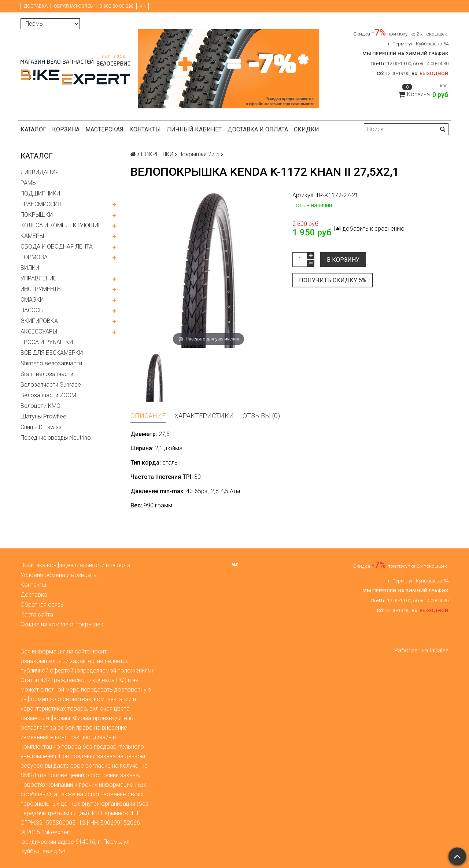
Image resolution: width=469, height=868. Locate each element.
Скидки (306, 129)
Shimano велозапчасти (51, 363)
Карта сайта (37, 614)
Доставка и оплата (258, 129)
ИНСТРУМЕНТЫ (41, 289)
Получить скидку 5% (333, 280)
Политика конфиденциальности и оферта (75, 565)
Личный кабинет (194, 129)
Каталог (33, 129)
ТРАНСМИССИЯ (41, 204)
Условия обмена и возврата (59, 575)
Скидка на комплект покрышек (62, 624)
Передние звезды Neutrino (56, 438)
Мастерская (104, 129)
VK (143, 6)
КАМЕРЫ (32, 236)
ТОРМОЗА (34, 257)
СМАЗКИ (32, 300)
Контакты (145, 129)
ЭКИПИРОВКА (39, 321)
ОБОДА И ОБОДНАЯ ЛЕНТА (57, 247)
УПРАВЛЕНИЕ (38, 278)
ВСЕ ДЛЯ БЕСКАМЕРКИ (52, 353)
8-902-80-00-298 (116, 6)
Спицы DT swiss (41, 427)
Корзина (66, 129)
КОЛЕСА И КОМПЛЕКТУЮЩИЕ (61, 225)
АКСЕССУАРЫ (39, 331)
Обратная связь (73, 6)
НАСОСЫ (32, 310)
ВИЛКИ (30, 268)
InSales (439, 650)
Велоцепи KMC (40, 406)
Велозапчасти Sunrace (51, 385)
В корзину (343, 260)
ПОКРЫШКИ (37, 215)
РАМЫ (29, 183)
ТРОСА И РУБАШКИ (47, 342)
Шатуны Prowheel (44, 416)
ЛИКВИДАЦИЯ (40, 172)
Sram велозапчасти (47, 374)
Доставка (36, 6)
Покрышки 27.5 (199, 154)
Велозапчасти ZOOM (48, 395)
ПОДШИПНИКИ (40, 193)
